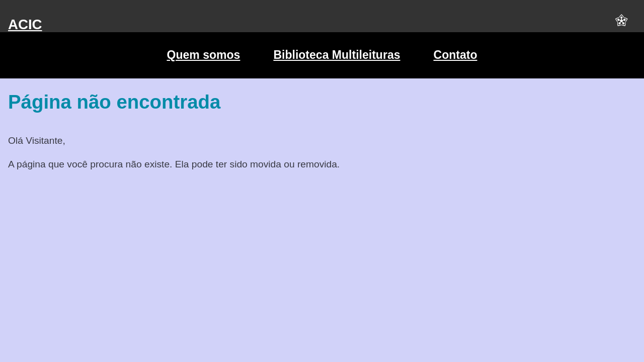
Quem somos (203, 55)
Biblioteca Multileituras (337, 55)
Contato (456, 55)
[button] (621, 25)
